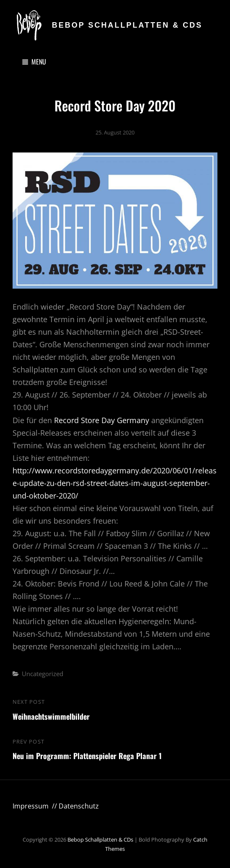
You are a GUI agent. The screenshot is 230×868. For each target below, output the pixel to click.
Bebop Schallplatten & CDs (127, 25)
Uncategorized (43, 674)
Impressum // (36, 806)
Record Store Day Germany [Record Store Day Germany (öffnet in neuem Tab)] (103, 420)
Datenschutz (79, 806)
